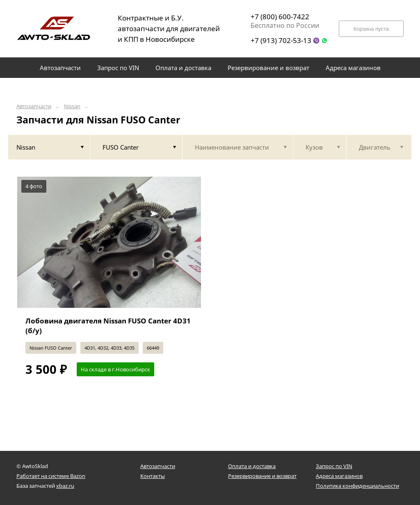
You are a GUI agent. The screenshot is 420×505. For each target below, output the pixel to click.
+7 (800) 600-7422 (280, 17)
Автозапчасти (34, 106)
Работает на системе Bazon (51, 476)
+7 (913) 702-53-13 (281, 40)
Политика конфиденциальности (357, 486)
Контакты (153, 476)
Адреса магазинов (339, 476)
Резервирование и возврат (262, 476)
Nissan (72, 106)
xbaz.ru (65, 486)
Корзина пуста (371, 29)
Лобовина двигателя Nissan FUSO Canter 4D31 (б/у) (108, 326)
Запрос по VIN (334, 466)
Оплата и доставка (252, 466)
